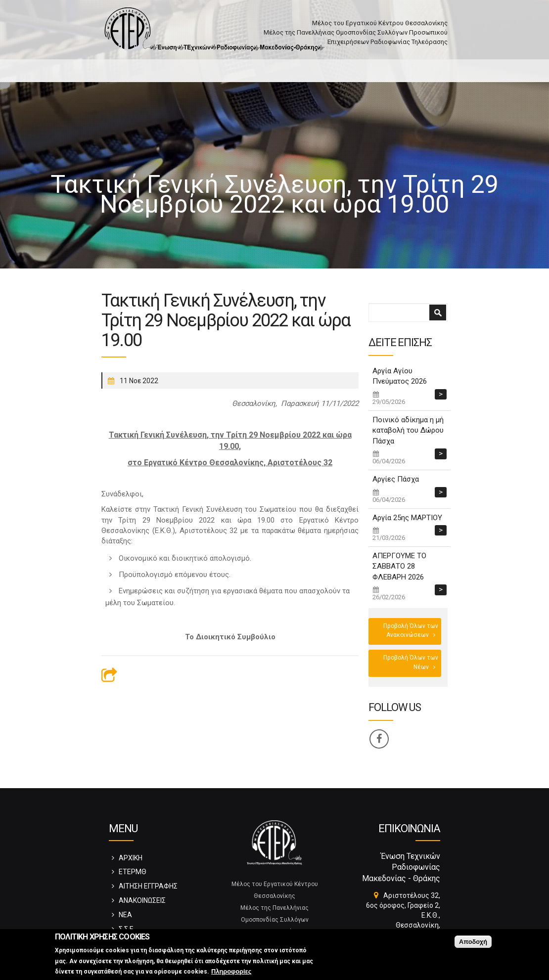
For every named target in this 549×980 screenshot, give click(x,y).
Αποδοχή (473, 942)
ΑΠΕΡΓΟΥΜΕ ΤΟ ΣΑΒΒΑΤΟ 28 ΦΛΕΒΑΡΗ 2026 (399, 566)
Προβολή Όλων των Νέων (411, 662)
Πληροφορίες (231, 972)
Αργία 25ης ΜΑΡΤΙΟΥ (407, 518)
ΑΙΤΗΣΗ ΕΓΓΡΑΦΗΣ (148, 886)
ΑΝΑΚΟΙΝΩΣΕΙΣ (142, 900)
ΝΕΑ (125, 915)
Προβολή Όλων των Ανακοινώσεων (411, 630)
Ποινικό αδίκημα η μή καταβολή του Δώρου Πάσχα (408, 430)
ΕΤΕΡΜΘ (133, 872)
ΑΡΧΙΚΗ (131, 858)
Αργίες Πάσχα (396, 479)
